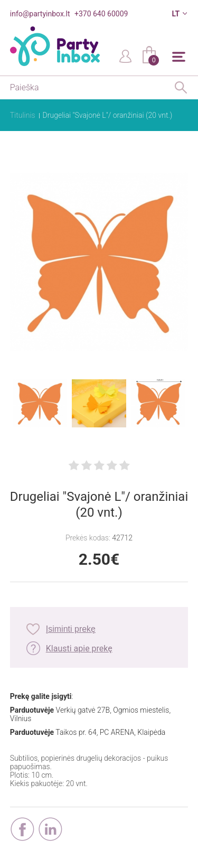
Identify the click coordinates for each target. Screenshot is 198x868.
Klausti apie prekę (79, 648)
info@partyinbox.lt (40, 14)
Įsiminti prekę (71, 629)
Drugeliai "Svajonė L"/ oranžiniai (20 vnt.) (108, 115)
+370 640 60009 (101, 14)
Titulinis (23, 115)
